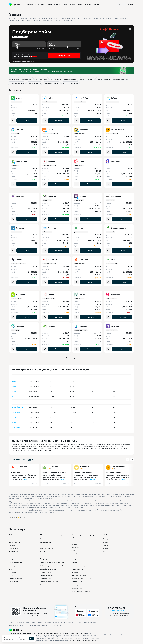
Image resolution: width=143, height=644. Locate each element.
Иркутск (74, 554)
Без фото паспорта (15, 563)
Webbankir (16, 382)
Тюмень (105, 545)
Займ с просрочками (17, 83)
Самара (74, 544)
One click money (17, 407)
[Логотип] (55, 630)
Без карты (75, 572)
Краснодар (75, 547)
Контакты (20, 622)
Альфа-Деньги (22, 467)
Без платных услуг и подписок (82, 579)
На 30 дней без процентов (81, 591)
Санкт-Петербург (15, 542)
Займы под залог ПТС (52, 83)
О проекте (12, 622)
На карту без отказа (47, 585)
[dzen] (122, 635)
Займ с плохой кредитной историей (64, 79)
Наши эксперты (35, 625)
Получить (27, 121)
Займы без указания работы (50, 582)
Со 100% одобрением (16, 579)
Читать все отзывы (16, 489)
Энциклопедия (14, 625)
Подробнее (32, 61)
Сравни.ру (12, 517)
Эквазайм (15, 387)
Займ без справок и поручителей (52, 566)
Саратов (106, 542)
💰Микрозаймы (23, 517)
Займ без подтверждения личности (52, 563)
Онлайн (12, 569)
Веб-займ (15, 402)
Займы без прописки (47, 575)
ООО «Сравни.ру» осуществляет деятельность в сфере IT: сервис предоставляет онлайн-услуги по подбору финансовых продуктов (47, 634)
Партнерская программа (33, 622)
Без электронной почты (80, 569)
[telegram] (105, 635)
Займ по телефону (103, 79)
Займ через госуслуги (71, 83)
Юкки (14, 422)
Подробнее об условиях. (75, 640)
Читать (26, 479)
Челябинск (75, 541)
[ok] (116, 635)
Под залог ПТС (14, 575)
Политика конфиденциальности (86, 622)
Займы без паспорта (47, 572)
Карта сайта (24, 625)
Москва (11, 539)
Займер (14, 397)
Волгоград (106, 539)
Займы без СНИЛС (46, 579)
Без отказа (13, 572)
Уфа (42, 545)
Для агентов (47, 622)
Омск (73, 550)
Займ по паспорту (87, 79)
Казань (43, 539)
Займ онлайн (14, 79)
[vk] (111, 635)
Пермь (105, 552)
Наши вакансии (47, 625)
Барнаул (106, 548)
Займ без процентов (121, 79)
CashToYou (15, 392)
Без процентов (77, 588)
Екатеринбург (14, 548)
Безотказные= (76, 563)
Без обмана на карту (79, 575)
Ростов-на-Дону (46, 542)
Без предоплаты (77, 585)
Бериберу (15, 417)
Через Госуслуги (14, 582)
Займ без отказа (42, 79)
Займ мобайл (16, 427)
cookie (15, 638)
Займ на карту (27, 79)
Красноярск (44, 552)
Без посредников (77, 582)
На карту (12, 566)
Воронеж (12, 545)
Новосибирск (13, 552)
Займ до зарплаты (34, 83)
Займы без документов (48, 569)
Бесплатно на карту (78, 566)
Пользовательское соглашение (63, 622)
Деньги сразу (16, 412)
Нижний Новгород (46, 548)
